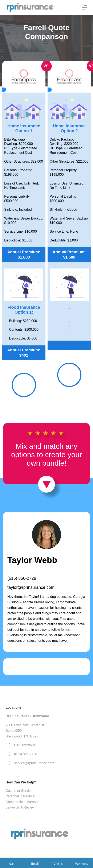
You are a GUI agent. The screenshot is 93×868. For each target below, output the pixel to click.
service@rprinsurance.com (34, 763)
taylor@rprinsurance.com (31, 587)
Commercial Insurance (23, 802)
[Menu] (85, 7)
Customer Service (19, 791)
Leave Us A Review (20, 807)
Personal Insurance (20, 796)
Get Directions (25, 745)
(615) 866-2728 (22, 578)
